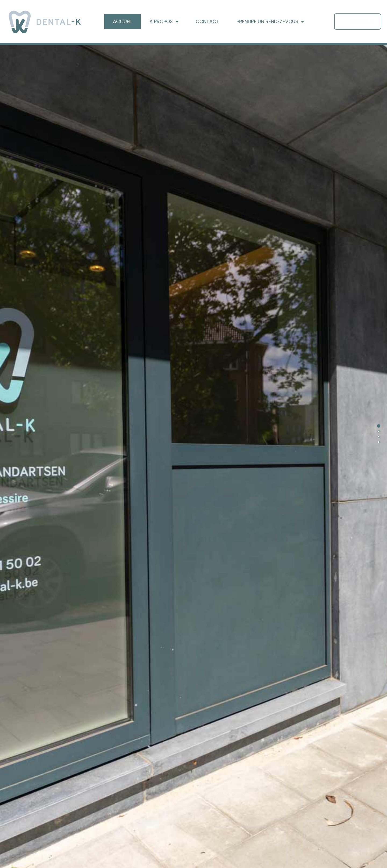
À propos (164, 22)
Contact (207, 21)
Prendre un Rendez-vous (270, 22)
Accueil (123, 21)
